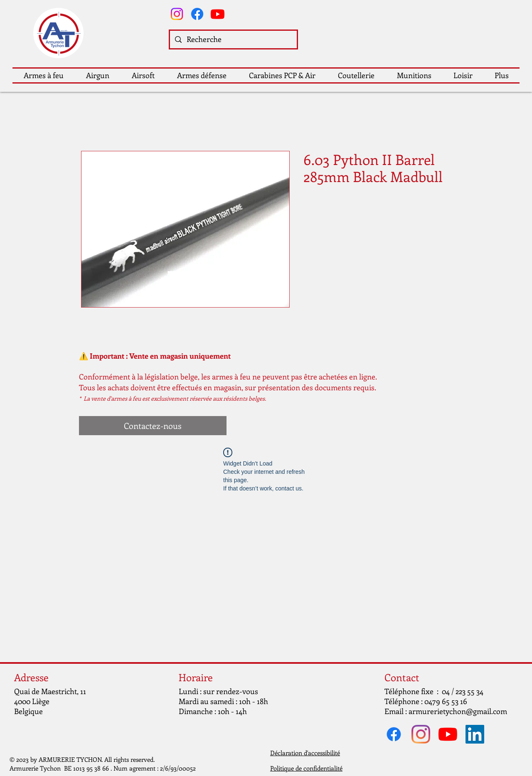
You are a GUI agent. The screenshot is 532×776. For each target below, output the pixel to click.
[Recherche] (233, 39)
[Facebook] (197, 14)
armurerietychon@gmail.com (458, 711)
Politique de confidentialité (306, 768)
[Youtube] (218, 14)
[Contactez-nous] (153, 426)
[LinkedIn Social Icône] (475, 734)
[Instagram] (177, 14)
